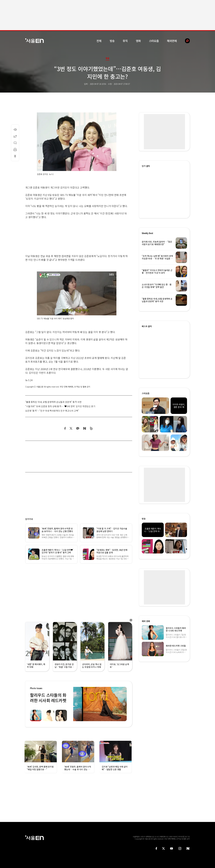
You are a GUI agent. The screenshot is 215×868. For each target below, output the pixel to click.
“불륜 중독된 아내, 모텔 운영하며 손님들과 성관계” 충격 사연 (53, 402)
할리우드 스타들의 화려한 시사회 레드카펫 (48, 698)
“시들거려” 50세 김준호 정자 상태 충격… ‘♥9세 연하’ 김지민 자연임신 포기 (60, 406)
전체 (99, 41)
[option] (100, 704)
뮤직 (125, 41)
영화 (138, 41)
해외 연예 (146, 621)
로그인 (188, 837)
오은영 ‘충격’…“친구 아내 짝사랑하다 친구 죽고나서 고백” (52, 411)
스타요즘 (154, 41)
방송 (112, 41)
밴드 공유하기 (91, 428)
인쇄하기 (15, 150)
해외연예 (172, 41)
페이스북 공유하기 (65, 428)
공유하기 (15, 136)
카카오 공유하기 (78, 428)
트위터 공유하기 (71, 428)
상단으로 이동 (15, 156)
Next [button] (124, 704)
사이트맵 (181, 837)
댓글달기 (15, 143)
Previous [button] (76, 704)
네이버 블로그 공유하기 (85, 428)
